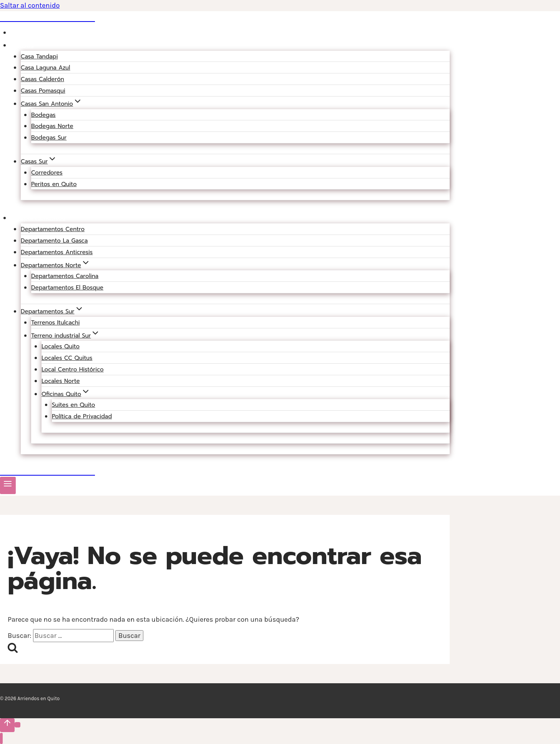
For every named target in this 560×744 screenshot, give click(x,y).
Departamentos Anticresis (57, 252)
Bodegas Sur (49, 138)
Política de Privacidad (82, 416)
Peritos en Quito (54, 184)
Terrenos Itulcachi (55, 323)
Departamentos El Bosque (67, 288)
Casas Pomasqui (43, 91)
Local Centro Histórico (73, 370)
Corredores (47, 173)
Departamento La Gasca (54, 241)
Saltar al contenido (30, 5)
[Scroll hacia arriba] (7, 725)
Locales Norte (61, 381)
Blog (22, 32)
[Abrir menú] (8, 485)
